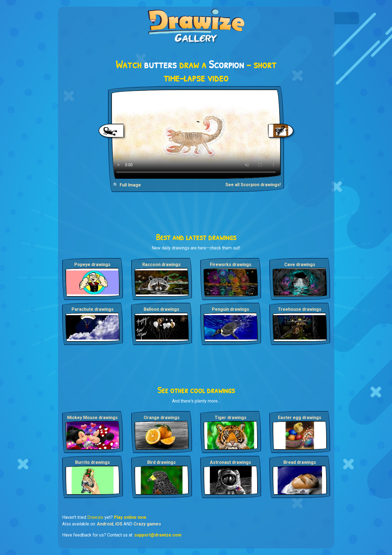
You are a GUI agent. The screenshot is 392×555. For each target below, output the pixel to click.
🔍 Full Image (127, 185)
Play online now (130, 517)
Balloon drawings (161, 309)
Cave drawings (300, 265)
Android (105, 524)
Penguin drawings (231, 309)
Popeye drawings (92, 265)
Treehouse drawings (300, 309)
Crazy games (147, 524)
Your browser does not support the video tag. (196, 134)
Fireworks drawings (231, 265)
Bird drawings (161, 462)
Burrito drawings (93, 462)
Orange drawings (162, 418)
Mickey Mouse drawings (92, 418)
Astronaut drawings (231, 462)
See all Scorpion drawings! (253, 185)
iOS (119, 524)
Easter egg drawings (300, 418)
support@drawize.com (158, 535)
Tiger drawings (231, 418)
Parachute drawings (93, 309)
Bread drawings (300, 462)
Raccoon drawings (161, 265)
